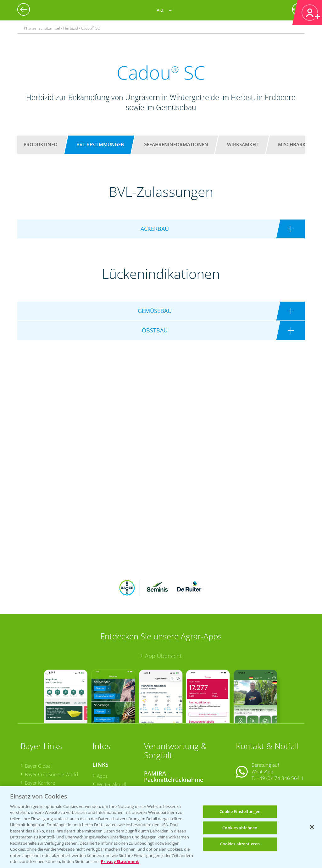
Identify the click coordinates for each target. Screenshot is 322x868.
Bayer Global (38, 724)
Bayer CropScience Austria (53, 750)
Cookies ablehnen (240, 828)
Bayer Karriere (40, 742)
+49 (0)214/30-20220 (280, 778)
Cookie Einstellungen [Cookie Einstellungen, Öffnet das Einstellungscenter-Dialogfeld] (240, 811)
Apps (102, 734)
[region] (161, 827)
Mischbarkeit (295, 144)
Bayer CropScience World (51, 733)
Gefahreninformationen (176, 144)
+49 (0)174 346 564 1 (280, 737)
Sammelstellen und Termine (178, 749)
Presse (32, 767)
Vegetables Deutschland (50, 776)
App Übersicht (163, 614)
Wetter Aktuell (111, 743)
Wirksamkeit (243, 144)
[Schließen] (312, 827)
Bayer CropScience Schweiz (53, 759)
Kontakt (254, 753)
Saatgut (105, 780)
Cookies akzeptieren (240, 844)
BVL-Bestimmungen (100, 144)
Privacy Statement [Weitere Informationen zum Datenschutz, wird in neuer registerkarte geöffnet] (120, 861)
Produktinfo (41, 144)
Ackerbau (107, 771)
